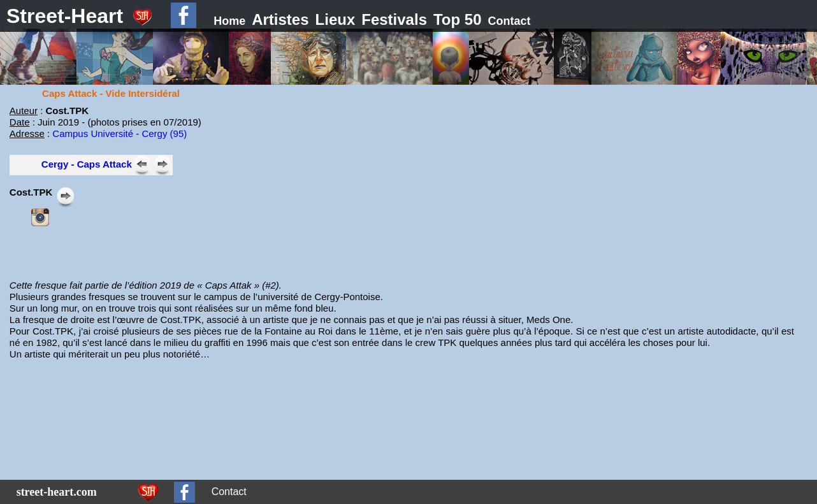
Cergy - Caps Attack (87, 164)
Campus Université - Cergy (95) (119, 133)
